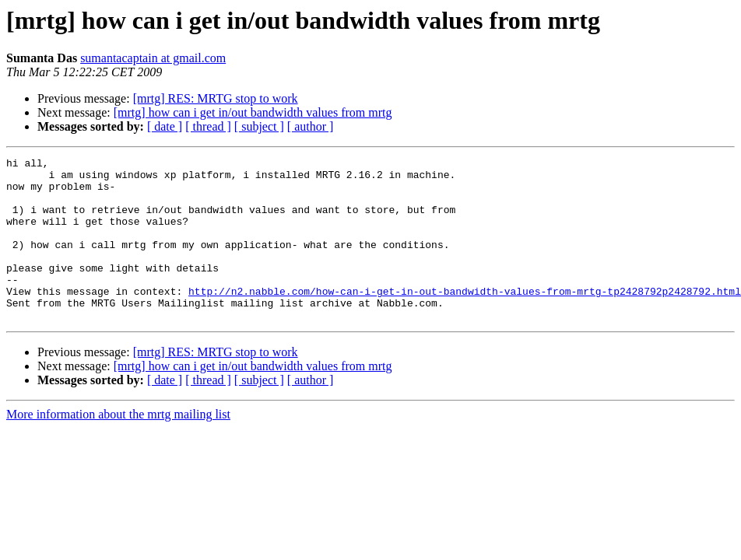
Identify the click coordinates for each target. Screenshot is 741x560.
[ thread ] (208, 126)
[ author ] (311, 126)
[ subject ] (259, 126)
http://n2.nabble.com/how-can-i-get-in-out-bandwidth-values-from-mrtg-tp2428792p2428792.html (465, 319)
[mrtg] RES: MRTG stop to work (216, 98)
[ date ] (165, 126)
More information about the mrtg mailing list (118, 447)
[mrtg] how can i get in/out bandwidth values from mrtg (253, 112)
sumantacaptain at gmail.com (153, 58)
